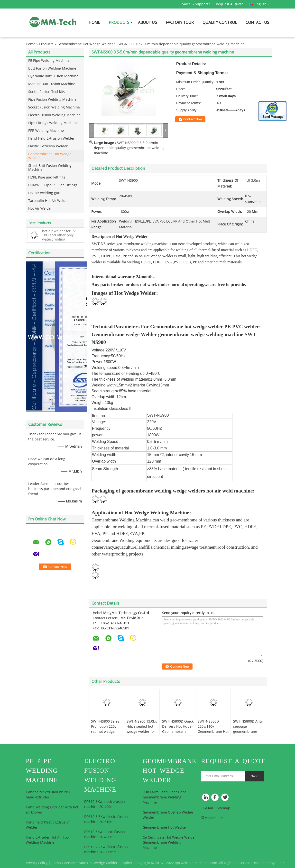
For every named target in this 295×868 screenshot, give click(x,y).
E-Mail (208, 808)
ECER (280, 863)
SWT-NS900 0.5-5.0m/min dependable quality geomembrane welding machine (129, 148)
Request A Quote (230, 4)
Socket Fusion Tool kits (46, 92)
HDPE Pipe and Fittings (47, 177)
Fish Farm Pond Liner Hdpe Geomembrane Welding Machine (165, 797)
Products (119, 22)
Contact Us (257, 22)
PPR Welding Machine (46, 131)
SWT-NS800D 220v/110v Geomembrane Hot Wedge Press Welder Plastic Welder (213, 734)
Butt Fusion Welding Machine (52, 68)
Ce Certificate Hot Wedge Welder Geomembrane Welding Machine (169, 843)
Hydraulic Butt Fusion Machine (53, 76)
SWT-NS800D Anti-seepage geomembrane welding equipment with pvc (248, 734)
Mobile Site (212, 818)
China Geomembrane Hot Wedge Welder (84, 863)
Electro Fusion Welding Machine (54, 115)
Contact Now (193, 119)
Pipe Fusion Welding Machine (52, 100)
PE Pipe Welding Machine (49, 61)
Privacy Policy (37, 863)
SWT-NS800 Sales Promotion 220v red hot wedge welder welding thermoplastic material (105, 734)
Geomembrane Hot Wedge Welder (85, 44)
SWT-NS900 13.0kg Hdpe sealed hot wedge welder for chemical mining (142, 729)
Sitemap (224, 808)
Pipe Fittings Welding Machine (53, 123)
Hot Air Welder (40, 209)
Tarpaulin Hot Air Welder (49, 201)
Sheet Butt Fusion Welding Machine (50, 168)
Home (94, 22)
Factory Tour (180, 22)
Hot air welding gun (44, 193)
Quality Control (220, 22)
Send (254, 776)
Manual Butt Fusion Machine (52, 84)
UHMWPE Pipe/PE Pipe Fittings (53, 185)
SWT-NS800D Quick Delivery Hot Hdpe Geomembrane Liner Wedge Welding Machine (178, 732)
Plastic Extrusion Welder (48, 146)
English (262, 4)
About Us (147, 22)
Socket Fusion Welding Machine (54, 107)
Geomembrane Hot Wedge (164, 828)
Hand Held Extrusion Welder (51, 139)
